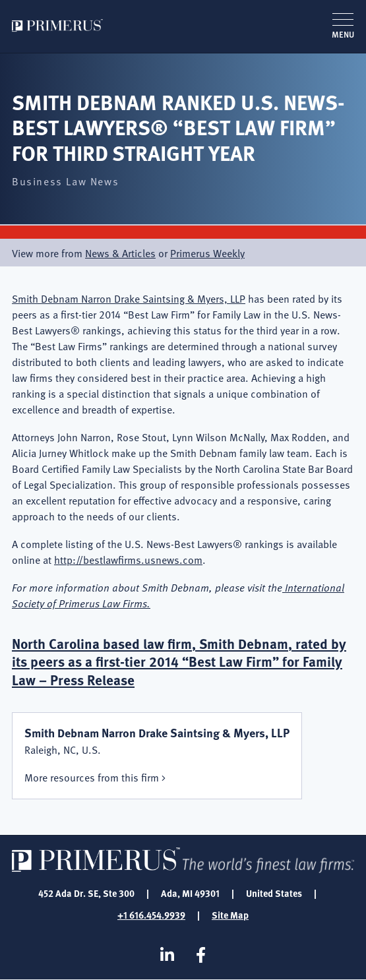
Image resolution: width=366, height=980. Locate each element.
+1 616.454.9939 (151, 915)
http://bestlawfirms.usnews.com (128, 559)
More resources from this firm (92, 777)
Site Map (230, 915)
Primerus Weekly (207, 253)
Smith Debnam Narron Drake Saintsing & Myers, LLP (129, 298)
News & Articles (120, 253)
